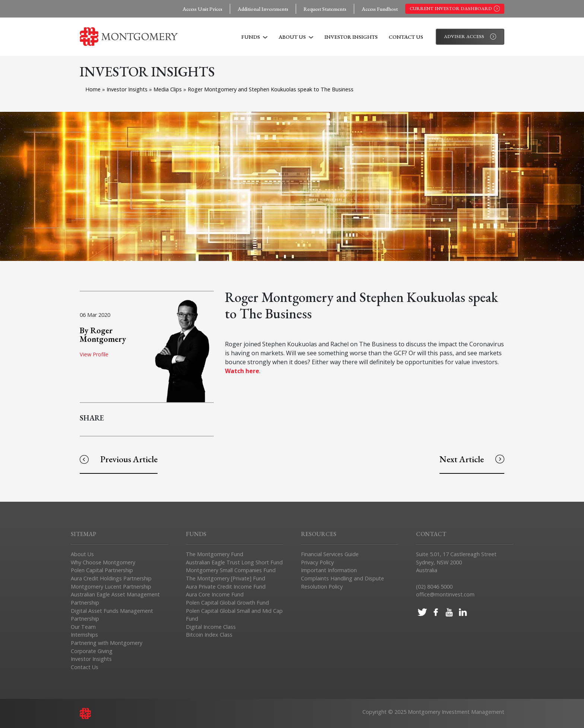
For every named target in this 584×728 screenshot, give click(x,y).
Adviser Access (470, 37)
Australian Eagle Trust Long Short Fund (234, 562)
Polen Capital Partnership (102, 570)
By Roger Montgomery (103, 334)
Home (93, 89)
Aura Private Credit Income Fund (226, 587)
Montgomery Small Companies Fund (231, 570)
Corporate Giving (92, 651)
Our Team (83, 627)
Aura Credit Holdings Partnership (111, 578)
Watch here (242, 371)
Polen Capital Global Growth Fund (227, 603)
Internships (84, 635)
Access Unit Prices (202, 9)
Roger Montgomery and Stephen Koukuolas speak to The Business (271, 89)
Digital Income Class (211, 627)
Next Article (472, 459)
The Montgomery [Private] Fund (226, 578)
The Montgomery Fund (215, 554)
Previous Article (119, 459)
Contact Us (406, 37)
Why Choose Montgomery (103, 562)
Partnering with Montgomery (107, 643)
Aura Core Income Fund (215, 594)
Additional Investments (263, 9)
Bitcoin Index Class (209, 635)
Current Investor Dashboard (455, 9)
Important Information (329, 570)
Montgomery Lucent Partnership (111, 587)
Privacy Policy (317, 562)
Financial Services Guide (330, 554)
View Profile (94, 354)
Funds (254, 37)
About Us (296, 37)
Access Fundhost (380, 9)
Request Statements (325, 9)
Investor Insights (351, 37)
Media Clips (168, 89)
